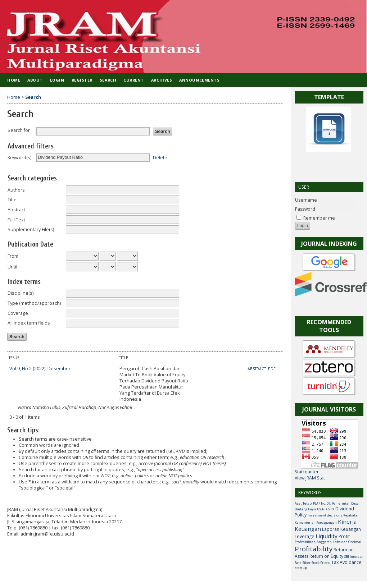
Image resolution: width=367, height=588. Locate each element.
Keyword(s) (19, 158)
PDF (272, 369)
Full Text (16, 220)
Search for (19, 130)
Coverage (18, 313)
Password (305, 209)
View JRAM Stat (310, 478)
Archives (162, 80)
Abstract (16, 210)
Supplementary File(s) (31, 229)
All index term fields (29, 323)
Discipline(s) (21, 293)
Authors (16, 190)
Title (12, 200)
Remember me (319, 218)
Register (82, 80)
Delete (160, 157)
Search (108, 80)
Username (306, 200)
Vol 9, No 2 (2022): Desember (40, 369)
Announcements (199, 80)
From (13, 256)
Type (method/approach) (34, 303)
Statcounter (307, 472)
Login (57, 80)
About (35, 80)
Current (134, 80)
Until (12, 267)
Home (14, 80)
